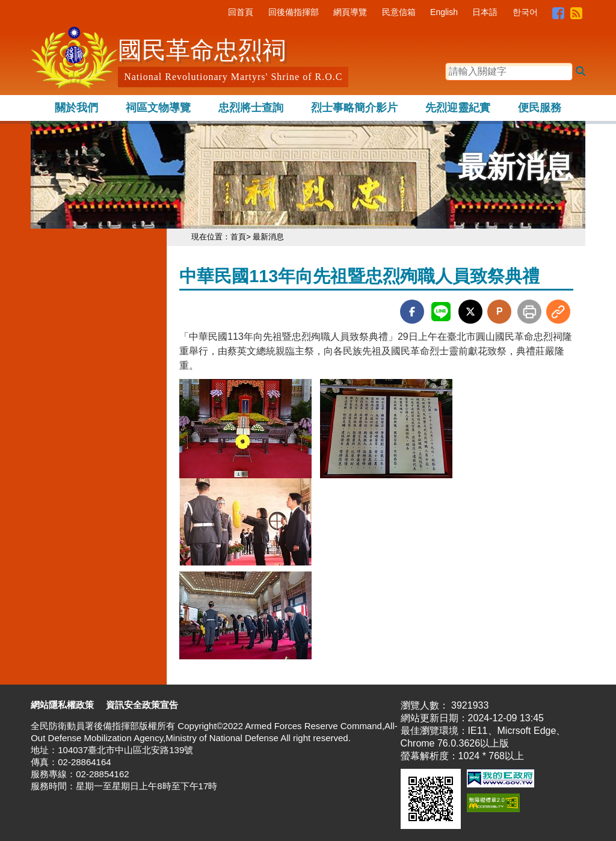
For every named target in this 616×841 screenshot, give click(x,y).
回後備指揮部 (294, 12)
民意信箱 (399, 12)
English (444, 12)
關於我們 (76, 108)
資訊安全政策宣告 (142, 705)
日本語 (485, 12)
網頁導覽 (350, 12)
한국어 (525, 12)
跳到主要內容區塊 (69, 6)
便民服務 (540, 108)
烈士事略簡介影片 (354, 108)
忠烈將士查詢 (251, 108)
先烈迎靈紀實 (458, 108)
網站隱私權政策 (62, 705)
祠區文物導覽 (158, 108)
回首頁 (241, 12)
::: (220, 12)
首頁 (238, 237)
